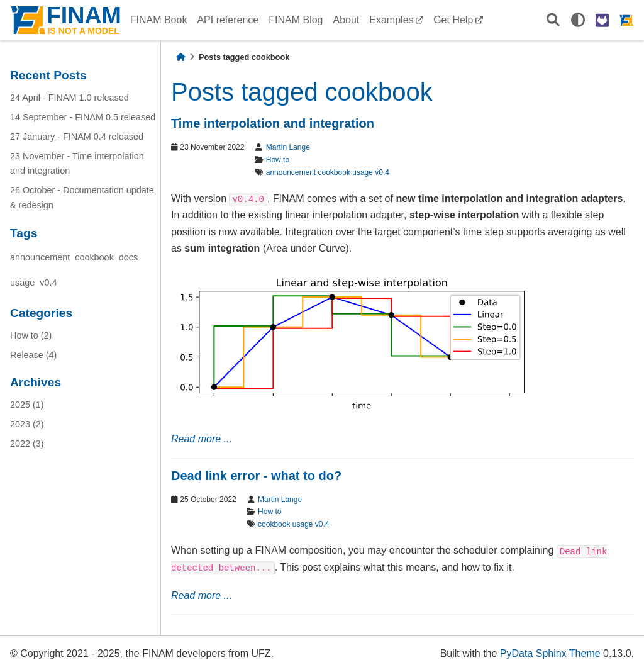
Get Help (453, 20)
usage (22, 283)
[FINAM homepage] (626, 20)
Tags (24, 233)
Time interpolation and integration (273, 123)
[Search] (553, 20)
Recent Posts (48, 75)
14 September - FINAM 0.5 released (83, 117)
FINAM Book (159, 20)
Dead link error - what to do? (256, 476)
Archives (36, 382)
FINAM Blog (296, 20)
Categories (41, 313)
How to (278, 160)
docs (128, 257)
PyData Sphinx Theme (550, 653)
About (346, 20)
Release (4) (33, 355)
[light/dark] (578, 20)
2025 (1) (27, 405)
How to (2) (31, 335)
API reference (228, 20)
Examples (391, 20)
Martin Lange (288, 147)
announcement (40, 257)
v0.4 (48, 283)
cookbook (94, 257)
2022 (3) (27, 444)
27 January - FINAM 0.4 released (77, 137)
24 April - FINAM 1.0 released (69, 98)
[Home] (180, 57)
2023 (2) (27, 424)
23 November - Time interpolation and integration (77, 164)
